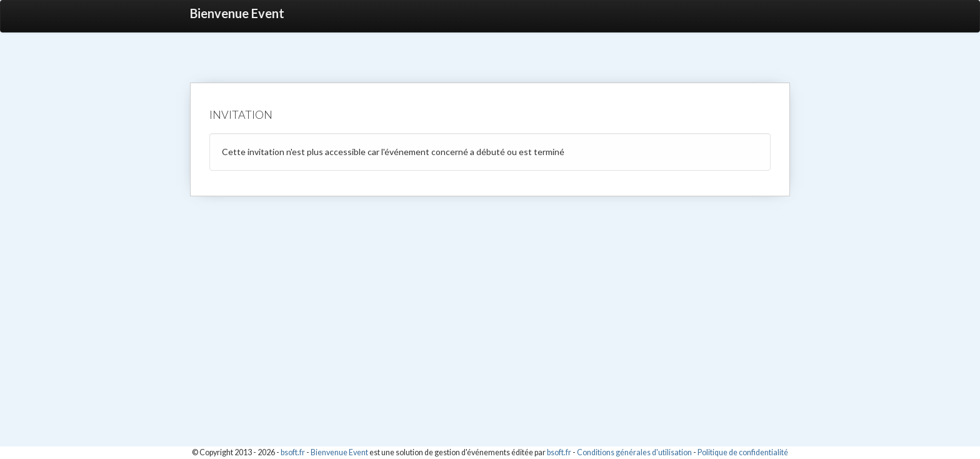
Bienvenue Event (237, 13)
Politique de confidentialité (743, 452)
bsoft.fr (293, 452)
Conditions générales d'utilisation (634, 452)
